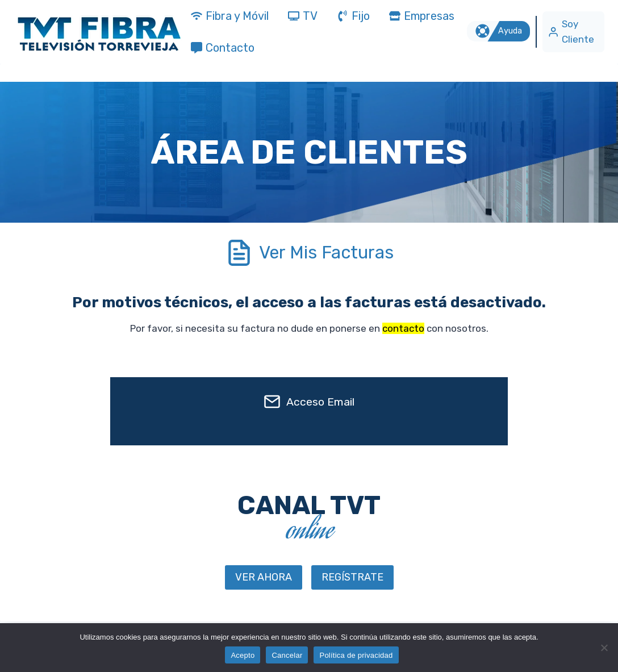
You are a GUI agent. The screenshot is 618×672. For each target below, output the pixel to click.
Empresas (422, 16)
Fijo (353, 16)
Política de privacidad (356, 655)
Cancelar (287, 655)
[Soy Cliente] (573, 32)
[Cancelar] (604, 648)
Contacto (223, 48)
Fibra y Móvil (230, 16)
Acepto (243, 655)
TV (303, 16)
